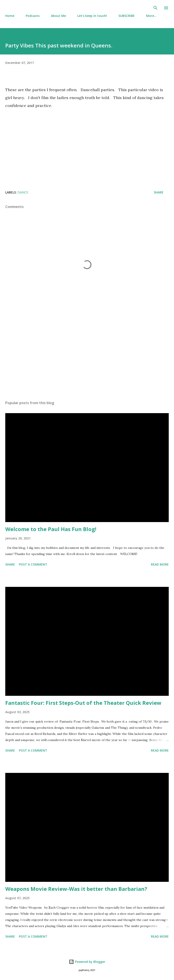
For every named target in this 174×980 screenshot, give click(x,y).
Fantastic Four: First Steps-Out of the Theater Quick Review (83, 703)
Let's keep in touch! (92, 16)
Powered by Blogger (87, 962)
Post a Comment (33, 564)
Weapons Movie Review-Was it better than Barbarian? (76, 889)
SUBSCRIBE (127, 16)
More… (151, 16)
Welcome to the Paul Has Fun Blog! (51, 529)
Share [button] (159, 192)
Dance (23, 192)
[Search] (156, 8)
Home (10, 16)
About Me (58, 16)
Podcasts (33, 16)
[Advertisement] (87, 356)
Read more (160, 564)
